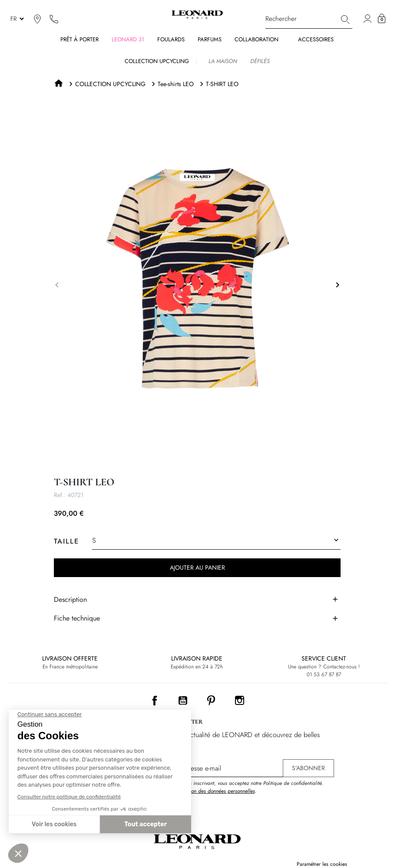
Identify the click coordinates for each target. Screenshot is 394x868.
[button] (382, 19)
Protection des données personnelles (215, 791)
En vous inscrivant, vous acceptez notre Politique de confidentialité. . (249, 787)
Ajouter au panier (197, 568)
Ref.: (60, 495)
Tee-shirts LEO (176, 84)
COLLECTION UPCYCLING (110, 84)
